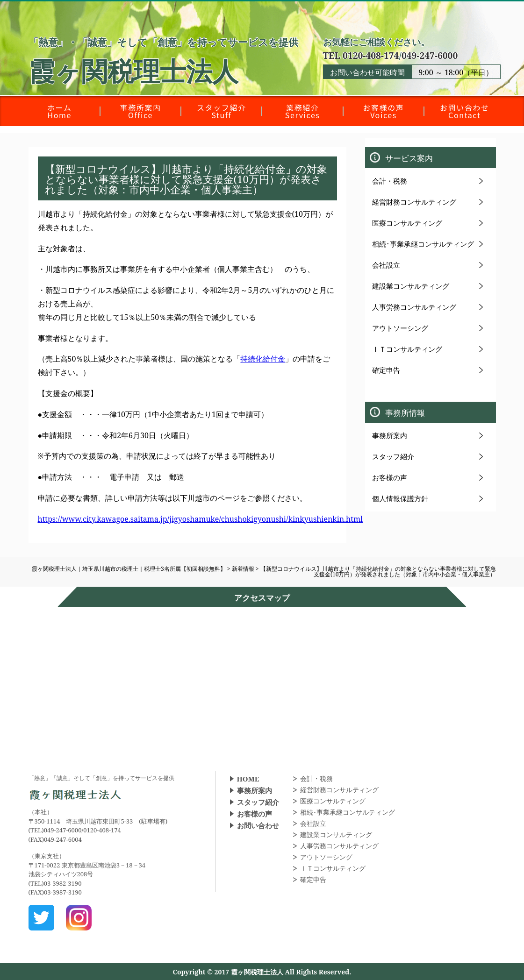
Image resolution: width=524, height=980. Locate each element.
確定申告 (386, 370)
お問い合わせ (258, 825)
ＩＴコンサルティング (407, 349)
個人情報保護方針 (400, 498)
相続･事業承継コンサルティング (423, 244)
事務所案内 (390, 435)
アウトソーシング (400, 328)
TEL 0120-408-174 (361, 55)
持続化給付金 (263, 359)
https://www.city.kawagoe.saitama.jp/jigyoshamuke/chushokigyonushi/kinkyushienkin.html (200, 519)
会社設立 (386, 265)
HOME (248, 779)
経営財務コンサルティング (414, 202)
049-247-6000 (430, 55)
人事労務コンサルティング (414, 307)
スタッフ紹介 (393, 456)
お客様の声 (390, 477)
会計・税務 (390, 181)
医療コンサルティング (407, 223)
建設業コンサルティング (411, 286)
